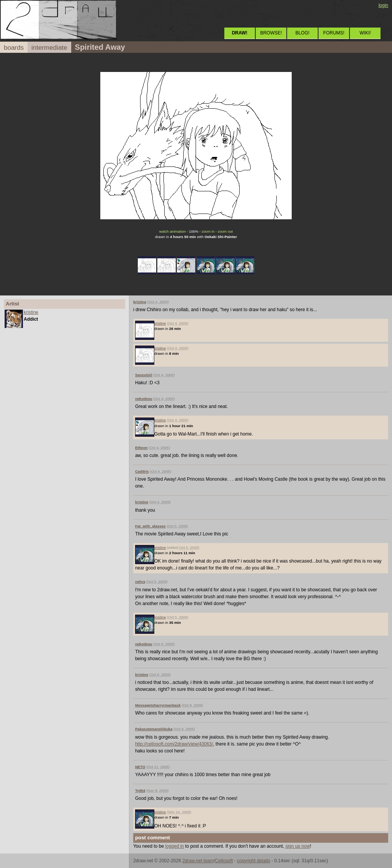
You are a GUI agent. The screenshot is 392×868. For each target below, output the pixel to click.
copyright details (254, 861)
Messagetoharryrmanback (158, 705)
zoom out (225, 231)
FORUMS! (334, 33)
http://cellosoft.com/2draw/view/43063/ (174, 744)
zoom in (208, 231)
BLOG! (303, 33)
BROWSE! (271, 33)
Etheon (141, 448)
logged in (175, 846)
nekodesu (144, 399)
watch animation (172, 231)
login (383, 5)
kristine (31, 312)
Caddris (142, 471)
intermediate (49, 48)
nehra (140, 582)
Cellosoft (224, 861)
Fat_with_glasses (150, 526)
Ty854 (140, 790)
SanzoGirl (144, 375)
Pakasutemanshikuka (154, 729)
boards (14, 48)
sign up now (297, 846)
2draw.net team (198, 861)
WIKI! (365, 33)
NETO (140, 767)
